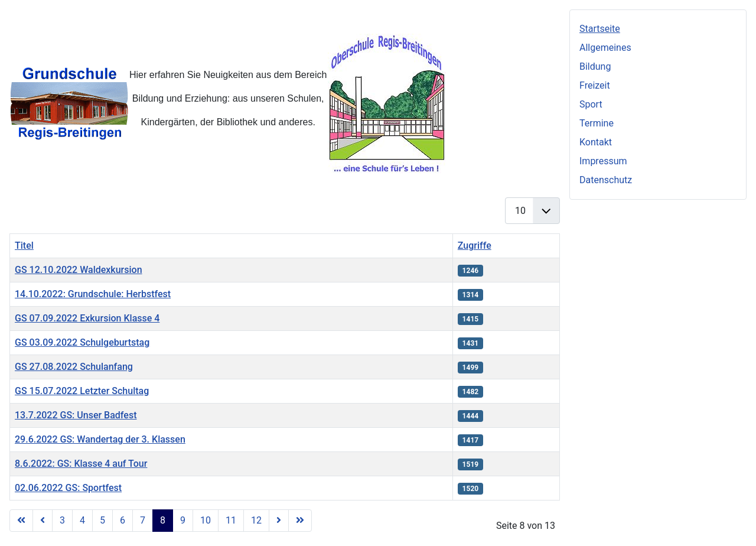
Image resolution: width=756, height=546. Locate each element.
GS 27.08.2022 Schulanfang (74, 367)
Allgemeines (605, 48)
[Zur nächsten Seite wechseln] (279, 521)
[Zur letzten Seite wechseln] (300, 521)
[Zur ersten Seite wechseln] (21, 521)
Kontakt (596, 142)
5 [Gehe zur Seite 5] (102, 520)
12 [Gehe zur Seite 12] (256, 520)
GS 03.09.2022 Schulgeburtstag (82, 342)
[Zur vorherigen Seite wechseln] (43, 521)
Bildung (595, 66)
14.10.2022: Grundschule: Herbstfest (93, 294)
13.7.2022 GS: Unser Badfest (76, 415)
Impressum (603, 161)
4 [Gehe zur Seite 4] (82, 520)
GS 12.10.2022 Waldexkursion (79, 270)
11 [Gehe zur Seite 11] (231, 520)
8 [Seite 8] (163, 520)
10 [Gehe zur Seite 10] (206, 520)
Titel (24, 246)
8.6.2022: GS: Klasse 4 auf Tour (81, 464)
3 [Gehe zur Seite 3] (62, 520)
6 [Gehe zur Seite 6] (123, 520)
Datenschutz (606, 180)
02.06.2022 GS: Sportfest (68, 488)
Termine (597, 123)
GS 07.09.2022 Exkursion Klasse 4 (87, 318)
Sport (591, 104)
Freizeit (595, 85)
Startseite (600, 29)
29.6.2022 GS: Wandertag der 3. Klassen (100, 439)
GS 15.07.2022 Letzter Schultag (82, 391)
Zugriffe (475, 246)
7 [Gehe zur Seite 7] (143, 520)
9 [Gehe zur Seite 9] (183, 520)
